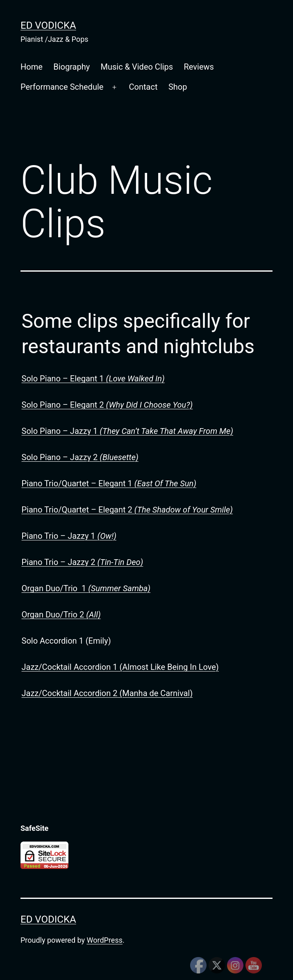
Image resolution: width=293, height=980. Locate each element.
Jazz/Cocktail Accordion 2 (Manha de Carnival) (107, 693)
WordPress (105, 940)
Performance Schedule (62, 87)
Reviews (199, 67)
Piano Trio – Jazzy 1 (69, 536)
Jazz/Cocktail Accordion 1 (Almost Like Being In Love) (120, 667)
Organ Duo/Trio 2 (61, 615)
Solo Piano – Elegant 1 (93, 379)
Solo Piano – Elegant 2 (107, 405)
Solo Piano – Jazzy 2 (80, 457)
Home (32, 67)
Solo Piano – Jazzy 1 (128, 431)
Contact (143, 87)
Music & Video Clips (137, 67)
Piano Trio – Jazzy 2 (83, 562)
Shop (178, 87)
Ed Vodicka (48, 25)
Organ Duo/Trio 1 (86, 588)
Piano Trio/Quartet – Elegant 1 (109, 483)
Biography (72, 67)
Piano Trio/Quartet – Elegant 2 (127, 510)
